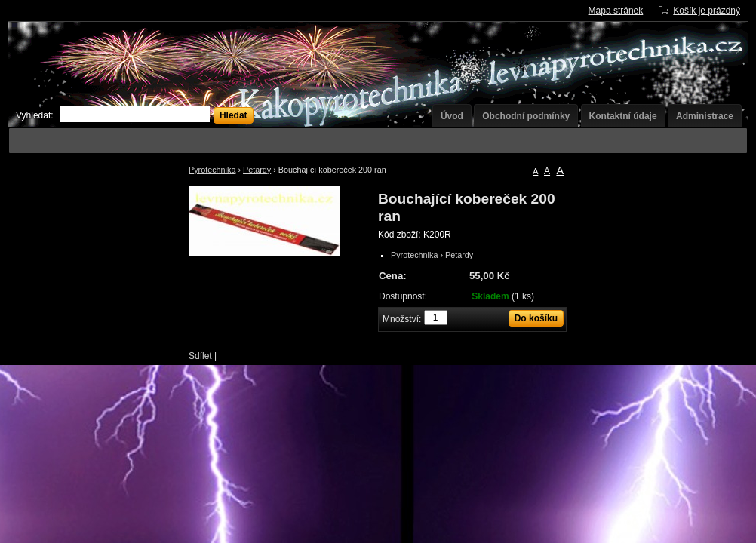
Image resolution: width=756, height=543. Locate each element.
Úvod (452, 116)
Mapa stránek (616, 11)
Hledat (234, 115)
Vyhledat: (35, 115)
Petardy (257, 170)
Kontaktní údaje (623, 116)
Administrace (705, 116)
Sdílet (200, 356)
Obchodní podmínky (526, 116)
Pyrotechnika (212, 170)
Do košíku (536, 318)
